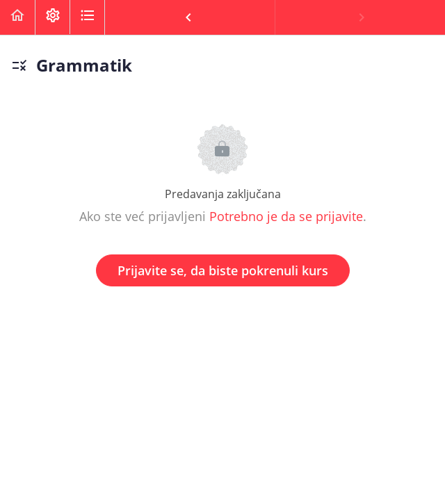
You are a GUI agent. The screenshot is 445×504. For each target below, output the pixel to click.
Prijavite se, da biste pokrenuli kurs (223, 270)
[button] (17, 17)
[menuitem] (52, 17)
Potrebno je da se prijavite (286, 216)
